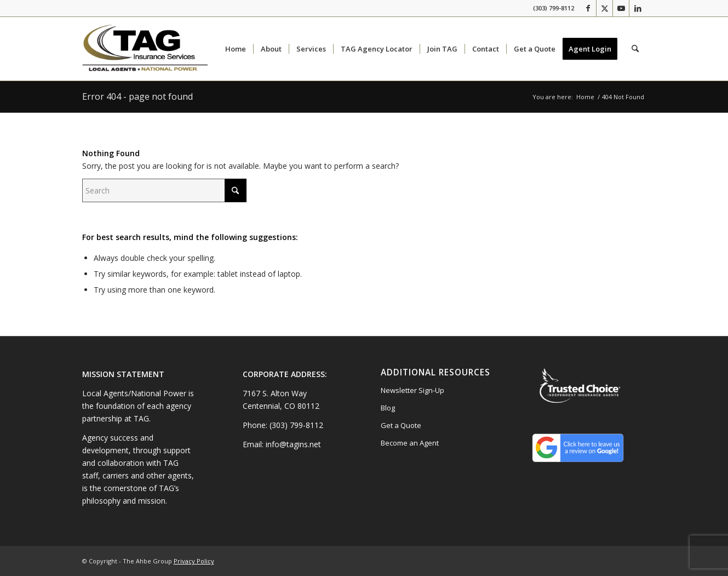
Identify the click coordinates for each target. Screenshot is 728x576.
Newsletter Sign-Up (412, 390)
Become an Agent (410, 443)
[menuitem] (236, 49)
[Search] (635, 49)
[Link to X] (604, 8)
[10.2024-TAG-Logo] (145, 49)
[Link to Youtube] (621, 8)
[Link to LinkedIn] (638, 8)
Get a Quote (401, 425)
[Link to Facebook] (588, 8)
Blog (388, 408)
